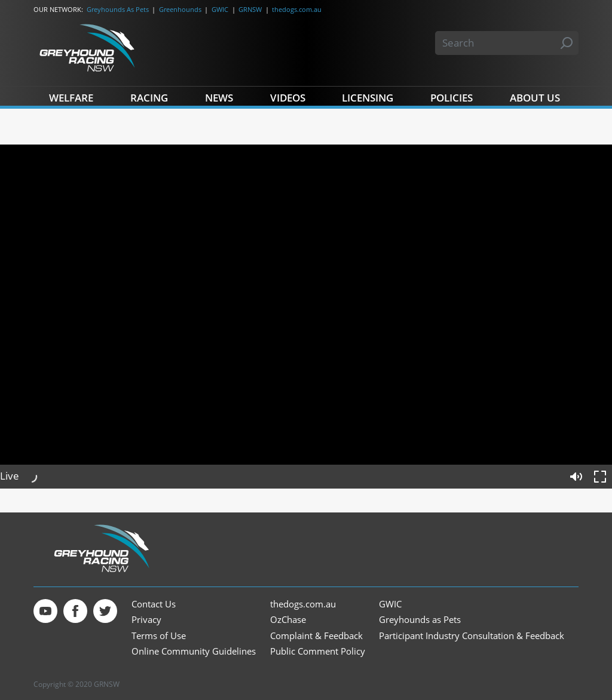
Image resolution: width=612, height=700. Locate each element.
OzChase (288, 620)
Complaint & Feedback (316, 636)
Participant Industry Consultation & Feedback (472, 636)
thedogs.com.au (297, 9)
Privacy (146, 620)
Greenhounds (180, 9)
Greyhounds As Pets (118, 9)
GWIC (220, 9)
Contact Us (154, 604)
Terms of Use (159, 636)
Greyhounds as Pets (420, 620)
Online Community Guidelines (194, 651)
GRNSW (250, 9)
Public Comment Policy (318, 651)
